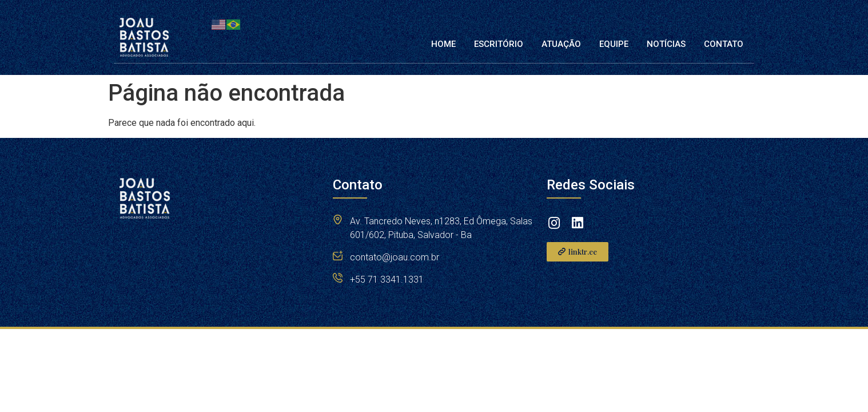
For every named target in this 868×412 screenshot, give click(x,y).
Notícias (666, 44)
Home (443, 44)
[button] (578, 252)
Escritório (499, 44)
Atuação (561, 44)
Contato (724, 44)
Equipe (614, 44)
